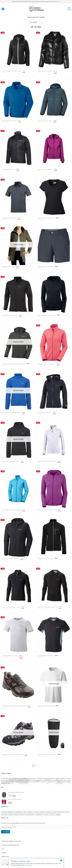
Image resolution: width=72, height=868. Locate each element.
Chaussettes (18, 812)
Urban (47, 814)
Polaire (54, 812)
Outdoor (48, 812)
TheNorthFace (39, 814)
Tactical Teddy (30, 814)
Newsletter (5, 857)
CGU (3, 849)
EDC (25, 812)
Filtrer (36, 27)
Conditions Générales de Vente (11, 841)
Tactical (22, 814)
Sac (68, 812)
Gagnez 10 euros (55, 1)
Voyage (57, 814)
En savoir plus (29, 865)
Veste (52, 814)
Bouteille (10, 812)
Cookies (4, 853)
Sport (11, 814)
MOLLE (42, 812)
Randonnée (61, 812)
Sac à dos (5, 814)
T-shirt (16, 814)
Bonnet (4, 812)
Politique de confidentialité (10, 845)
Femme (30, 812)
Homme (36, 812)
